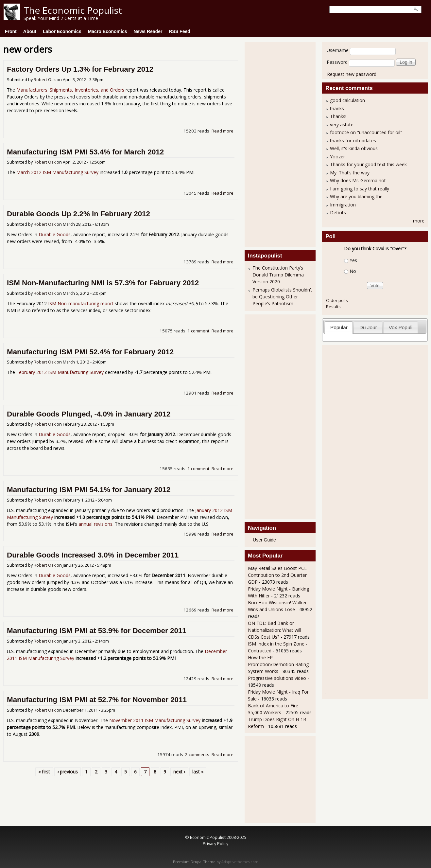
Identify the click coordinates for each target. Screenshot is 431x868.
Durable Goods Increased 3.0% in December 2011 (93, 555)
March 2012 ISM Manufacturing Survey (57, 172)
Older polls (337, 300)
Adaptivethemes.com (240, 862)
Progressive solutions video (277, 678)
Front (11, 31)
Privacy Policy (216, 843)
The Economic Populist (73, 10)
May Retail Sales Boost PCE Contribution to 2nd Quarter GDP (277, 575)
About (30, 31)
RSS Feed (179, 31)
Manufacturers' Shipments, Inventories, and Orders (70, 90)
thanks (337, 108)
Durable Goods (55, 234)
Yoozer (337, 157)
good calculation (347, 100)
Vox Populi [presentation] (401, 327)
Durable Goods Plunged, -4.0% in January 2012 (89, 414)
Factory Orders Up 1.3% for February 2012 (80, 69)
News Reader (148, 31)
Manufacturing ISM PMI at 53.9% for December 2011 (97, 631)
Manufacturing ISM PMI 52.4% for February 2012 (90, 352)
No (353, 271)
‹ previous (68, 772)
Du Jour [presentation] (368, 327)
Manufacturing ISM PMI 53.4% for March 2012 (85, 152)
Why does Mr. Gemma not (358, 180)
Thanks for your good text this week (368, 164)
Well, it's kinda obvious (354, 148)
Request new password (352, 74)
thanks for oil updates (353, 141)
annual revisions (95, 524)
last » (198, 772)
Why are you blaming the (356, 196)
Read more (223, 131)
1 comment (198, 331)
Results (333, 307)
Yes (353, 260)
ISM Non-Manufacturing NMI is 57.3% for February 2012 (103, 283)
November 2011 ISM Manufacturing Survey (155, 720)
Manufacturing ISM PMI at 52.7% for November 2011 (97, 700)
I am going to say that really (360, 189)
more (419, 221)
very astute (342, 124)
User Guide (264, 540)
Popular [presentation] (339, 327)
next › (179, 772)
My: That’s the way (350, 173)
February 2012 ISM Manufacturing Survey (60, 372)
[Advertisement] (274, 144)
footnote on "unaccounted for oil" (366, 132)
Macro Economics (108, 31)
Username (338, 50)
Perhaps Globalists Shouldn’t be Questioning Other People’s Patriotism (282, 297)
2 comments (197, 754)
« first (44, 772)
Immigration (343, 205)
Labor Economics (62, 31)
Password (337, 62)
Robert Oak (45, 80)
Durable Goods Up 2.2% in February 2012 (78, 214)
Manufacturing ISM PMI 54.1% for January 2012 (89, 490)
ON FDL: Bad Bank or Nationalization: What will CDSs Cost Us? (275, 630)
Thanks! (338, 116)
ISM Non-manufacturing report (81, 303)
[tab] (339, 327)
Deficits (338, 213)
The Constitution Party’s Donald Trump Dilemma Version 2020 (278, 275)
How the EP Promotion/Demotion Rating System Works (278, 664)
